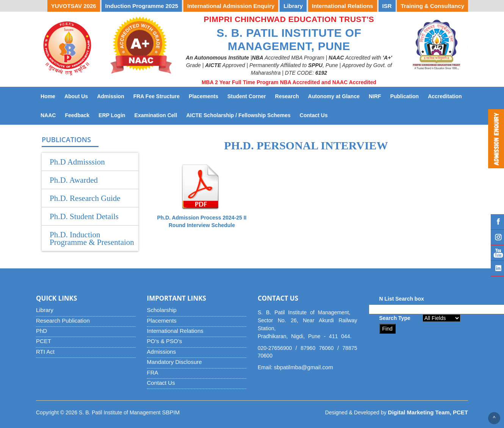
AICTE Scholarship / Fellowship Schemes (240, 115)
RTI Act (45, 352)
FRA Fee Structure (157, 96)
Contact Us (316, 115)
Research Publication (63, 321)
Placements (162, 321)
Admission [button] (111, 96)
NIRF (377, 96)
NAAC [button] (48, 115)
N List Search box (402, 299)
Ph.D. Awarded (74, 180)
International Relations (175, 331)
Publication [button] (405, 96)
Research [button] (287, 96)
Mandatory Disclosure (175, 362)
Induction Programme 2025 (142, 6)
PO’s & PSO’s (165, 341)
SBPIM (171, 412)
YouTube (497, 253)
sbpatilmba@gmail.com (304, 367)
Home (48, 96)
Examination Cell (158, 115)
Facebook (497, 222)
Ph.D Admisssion (77, 162)
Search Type (395, 318)
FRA (153, 372)
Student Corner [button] (247, 96)
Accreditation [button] (445, 96)
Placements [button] (203, 96)
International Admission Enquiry (231, 6)
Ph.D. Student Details (84, 216)
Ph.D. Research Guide (85, 198)
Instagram (497, 237)
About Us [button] (76, 96)
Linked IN (497, 268)
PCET (44, 341)
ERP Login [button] (112, 115)
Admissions (162, 352)
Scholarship (162, 310)
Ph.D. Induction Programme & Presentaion (92, 238)
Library (45, 310)
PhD (41, 331)
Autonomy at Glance (336, 96)
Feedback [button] (77, 115)
